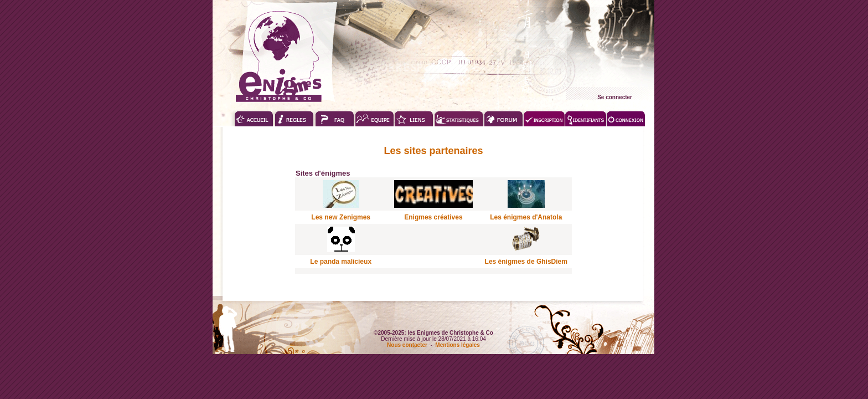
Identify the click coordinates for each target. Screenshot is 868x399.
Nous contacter (407, 345)
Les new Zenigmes (341, 217)
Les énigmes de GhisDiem (526, 262)
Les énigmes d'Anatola (526, 217)
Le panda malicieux (341, 262)
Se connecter (615, 97)
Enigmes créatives (433, 217)
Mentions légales (458, 345)
